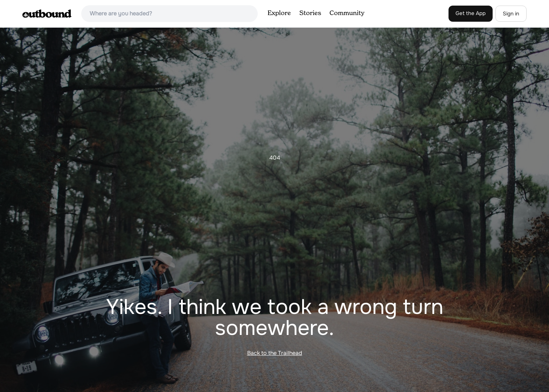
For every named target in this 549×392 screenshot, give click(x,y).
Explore (279, 13)
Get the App (471, 13)
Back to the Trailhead (275, 353)
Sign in (511, 14)
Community (347, 13)
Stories (310, 13)
